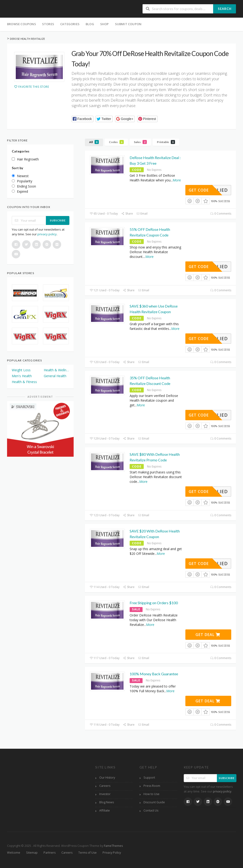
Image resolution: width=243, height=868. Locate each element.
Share (127, 214)
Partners (50, 853)
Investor (105, 794)
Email (142, 214)
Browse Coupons (22, 24)
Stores (48, 24)
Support (149, 778)
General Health (55, 376)
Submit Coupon (128, 24)
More (177, 180)
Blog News (107, 802)
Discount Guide (154, 802)
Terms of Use (88, 853)
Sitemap (32, 853)
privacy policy (47, 234)
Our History (107, 778)
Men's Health (22, 376)
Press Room (152, 786)
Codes (116, 142)
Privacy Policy (112, 853)
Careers (105, 786)
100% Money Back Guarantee (154, 674)
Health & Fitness (24, 382)
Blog (90, 24)
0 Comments (221, 214)
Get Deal (208, 635)
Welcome (14, 853)
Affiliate (105, 810)
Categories (70, 24)
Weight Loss (21, 370)
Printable (166, 142)
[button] (82, 119)
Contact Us (151, 810)
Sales (140, 142)
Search (225, 9)
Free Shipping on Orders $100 (154, 603)
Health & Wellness (56, 370)
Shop (105, 24)
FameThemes (113, 846)
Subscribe (58, 220)
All (94, 142)
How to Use (151, 794)
